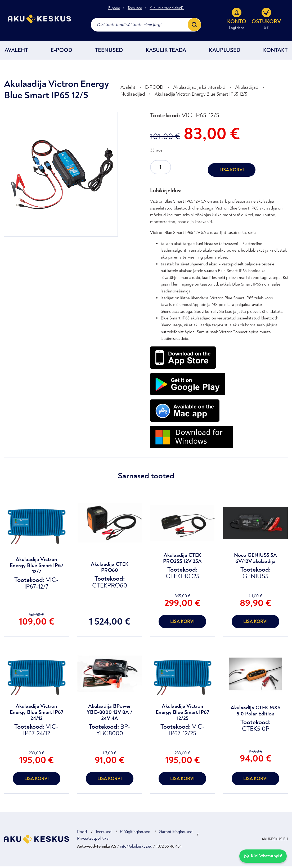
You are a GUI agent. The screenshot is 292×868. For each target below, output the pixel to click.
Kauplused (225, 52)
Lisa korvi (232, 172)
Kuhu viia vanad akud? (167, 8)
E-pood (114, 8)
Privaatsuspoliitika (93, 840)
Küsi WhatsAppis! (263, 856)
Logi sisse (237, 29)
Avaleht (16, 52)
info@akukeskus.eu (136, 848)
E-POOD (61, 52)
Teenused (135, 8)
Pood (82, 833)
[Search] (194, 25)
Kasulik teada (166, 52)
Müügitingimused (135, 833)
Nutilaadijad (133, 96)
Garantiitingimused (176, 833)
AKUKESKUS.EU (275, 841)
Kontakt (275, 52)
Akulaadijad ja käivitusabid (199, 89)
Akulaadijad (247, 89)
